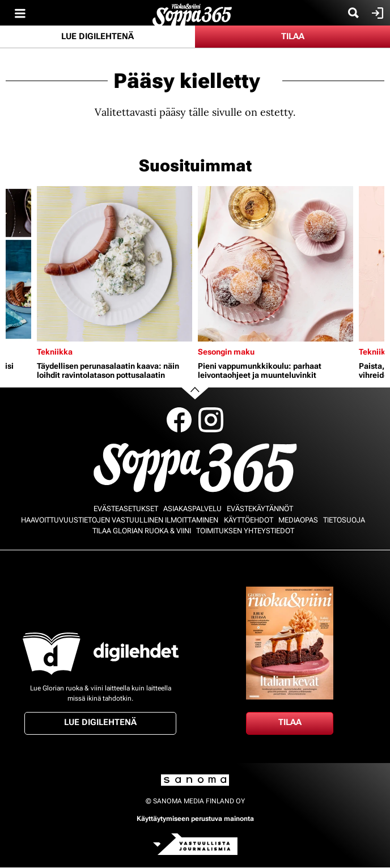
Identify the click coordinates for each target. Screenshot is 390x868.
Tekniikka (55, 352)
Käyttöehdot (249, 520)
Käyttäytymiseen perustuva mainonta (195, 819)
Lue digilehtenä (97, 36)
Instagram (211, 420)
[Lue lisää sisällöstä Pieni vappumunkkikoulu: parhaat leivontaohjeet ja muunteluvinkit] (275, 264)
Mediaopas (298, 520)
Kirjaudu (376, 13)
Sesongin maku (226, 352)
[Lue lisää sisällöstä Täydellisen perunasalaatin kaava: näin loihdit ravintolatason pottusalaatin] (115, 264)
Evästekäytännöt (260, 509)
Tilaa (293, 36)
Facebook (179, 420)
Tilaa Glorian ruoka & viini (142, 531)
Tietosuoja (344, 520)
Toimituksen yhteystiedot (245, 531)
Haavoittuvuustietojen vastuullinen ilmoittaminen (120, 520)
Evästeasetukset (126, 509)
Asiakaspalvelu (192, 509)
